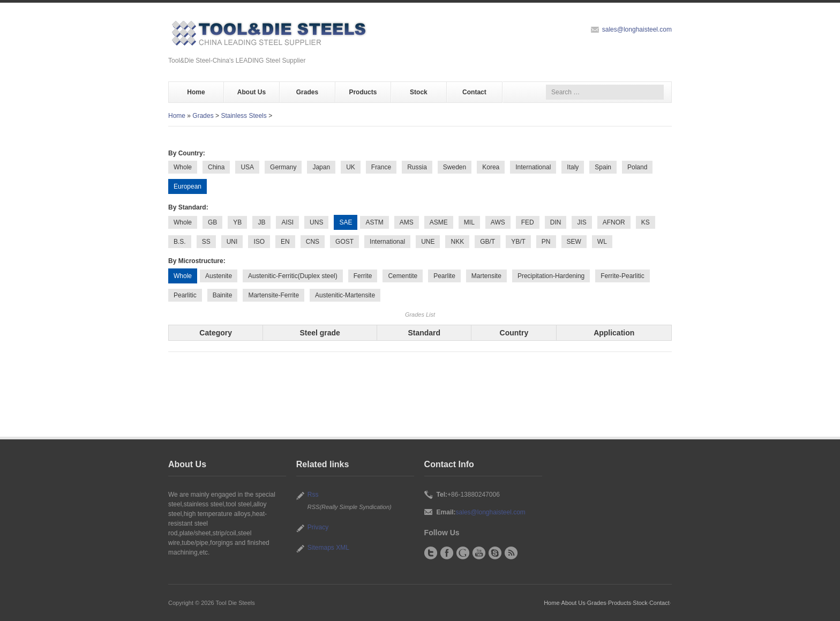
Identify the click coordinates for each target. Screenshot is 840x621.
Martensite (486, 276)
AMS (407, 222)
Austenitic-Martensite (345, 295)
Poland (637, 167)
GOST (344, 242)
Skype (495, 553)
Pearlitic (185, 295)
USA (247, 167)
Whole (183, 167)
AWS (498, 222)
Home (196, 92)
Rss (313, 495)
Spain (603, 167)
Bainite (223, 295)
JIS (582, 222)
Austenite (219, 276)
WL (602, 242)
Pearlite (444, 276)
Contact (474, 92)
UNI (232, 242)
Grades (307, 92)
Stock (419, 92)
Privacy (318, 527)
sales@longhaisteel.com (637, 29)
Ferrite (363, 276)
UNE (428, 242)
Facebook (447, 553)
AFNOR (614, 222)
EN (285, 242)
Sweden (455, 167)
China (216, 167)
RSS (511, 553)
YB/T (518, 242)
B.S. (180, 242)
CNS (313, 242)
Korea (491, 167)
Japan (321, 167)
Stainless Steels (243, 116)
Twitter (431, 553)
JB (261, 222)
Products (363, 92)
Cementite (403, 276)
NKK (457, 242)
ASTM (374, 222)
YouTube (479, 553)
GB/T (487, 242)
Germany (283, 167)
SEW (574, 242)
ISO (259, 242)
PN (546, 242)
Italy (573, 167)
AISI (287, 222)
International (533, 167)
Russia (417, 167)
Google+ (463, 553)
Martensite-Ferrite (273, 295)
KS (646, 222)
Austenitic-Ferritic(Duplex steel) (293, 276)
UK (351, 167)
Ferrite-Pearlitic (622, 276)
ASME (439, 222)
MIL (469, 222)
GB (212, 222)
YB (237, 222)
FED (528, 222)
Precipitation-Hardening (551, 276)
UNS (316, 222)
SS (206, 242)
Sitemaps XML (328, 548)
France (381, 167)
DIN (556, 222)
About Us (252, 92)
